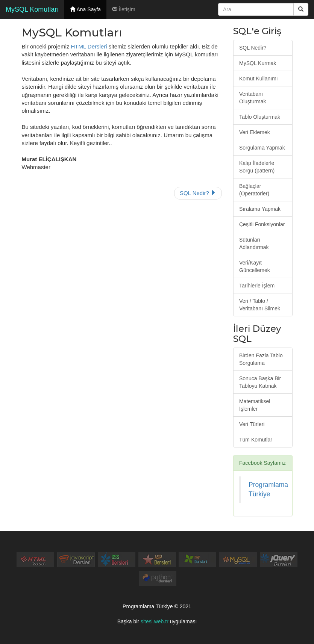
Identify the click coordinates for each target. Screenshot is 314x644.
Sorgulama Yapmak (262, 148)
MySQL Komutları (32, 9)
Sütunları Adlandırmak (254, 243)
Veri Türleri (252, 424)
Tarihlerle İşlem (257, 286)
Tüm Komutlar (256, 440)
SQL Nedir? (198, 193)
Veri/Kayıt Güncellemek (255, 266)
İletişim (124, 9)
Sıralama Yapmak (260, 209)
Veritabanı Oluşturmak (253, 98)
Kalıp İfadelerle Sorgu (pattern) (257, 167)
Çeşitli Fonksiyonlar (262, 224)
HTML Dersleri (89, 46)
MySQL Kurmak (258, 63)
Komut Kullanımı (259, 79)
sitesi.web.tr (155, 621)
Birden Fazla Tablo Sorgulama (261, 359)
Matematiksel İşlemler (255, 405)
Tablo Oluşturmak (260, 117)
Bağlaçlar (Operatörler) (254, 190)
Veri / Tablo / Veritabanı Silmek (260, 305)
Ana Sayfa (85, 9)
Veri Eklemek (255, 132)
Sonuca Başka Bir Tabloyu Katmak (260, 382)
